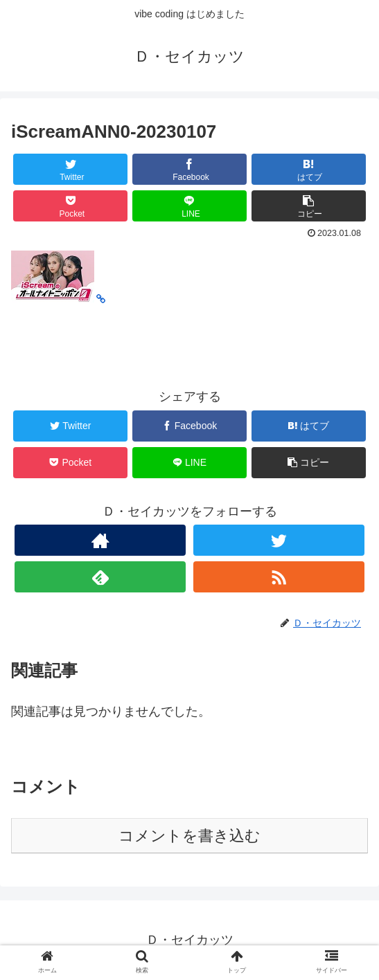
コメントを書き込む (189, 836)
